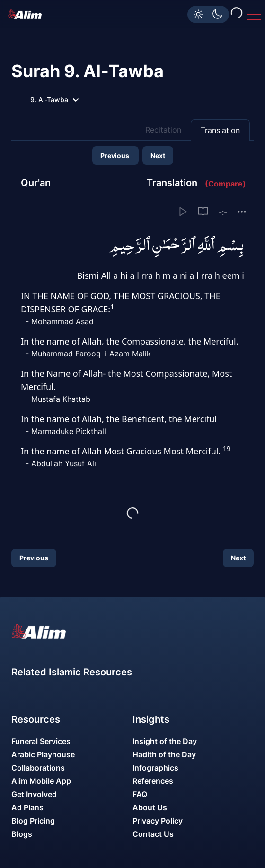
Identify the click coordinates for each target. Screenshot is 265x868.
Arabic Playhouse (43, 754)
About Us (150, 807)
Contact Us (153, 834)
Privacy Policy (158, 821)
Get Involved (34, 794)
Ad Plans (27, 807)
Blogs (22, 834)
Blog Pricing (33, 821)
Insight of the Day (165, 741)
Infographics (155, 768)
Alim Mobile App (41, 781)
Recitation (163, 130)
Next (158, 155)
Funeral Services (41, 741)
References (153, 781)
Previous (115, 155)
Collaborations (38, 768)
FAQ (140, 794)
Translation (220, 130)
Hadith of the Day (164, 754)
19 (226, 449)
